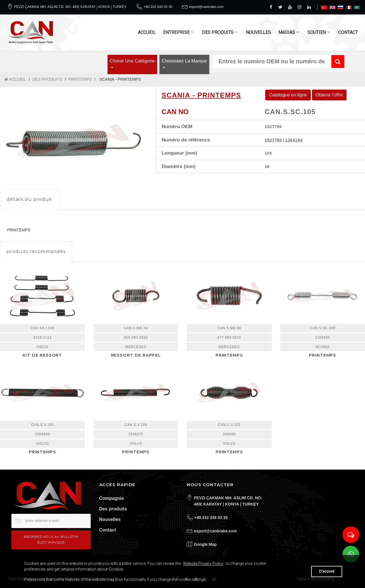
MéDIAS (287, 32)
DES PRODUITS (218, 32)
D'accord (327, 571)
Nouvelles (110, 519)
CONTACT (348, 32)
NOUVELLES (258, 32)
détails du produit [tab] (30, 199)
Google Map (205, 544)
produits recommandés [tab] (36, 251)
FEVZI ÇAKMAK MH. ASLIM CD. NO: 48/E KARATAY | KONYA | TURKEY (70, 7)
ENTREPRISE (176, 32)
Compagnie (112, 498)
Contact (108, 530)
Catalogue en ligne (288, 95)
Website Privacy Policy (203, 563)
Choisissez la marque (184, 61)
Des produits (113, 509)
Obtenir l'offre (329, 95)
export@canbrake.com (206, 7)
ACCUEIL (147, 32)
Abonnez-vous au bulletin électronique (51, 539)
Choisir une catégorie (132, 61)
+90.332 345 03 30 (158, 7)
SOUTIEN (317, 32)
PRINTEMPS (80, 79)
